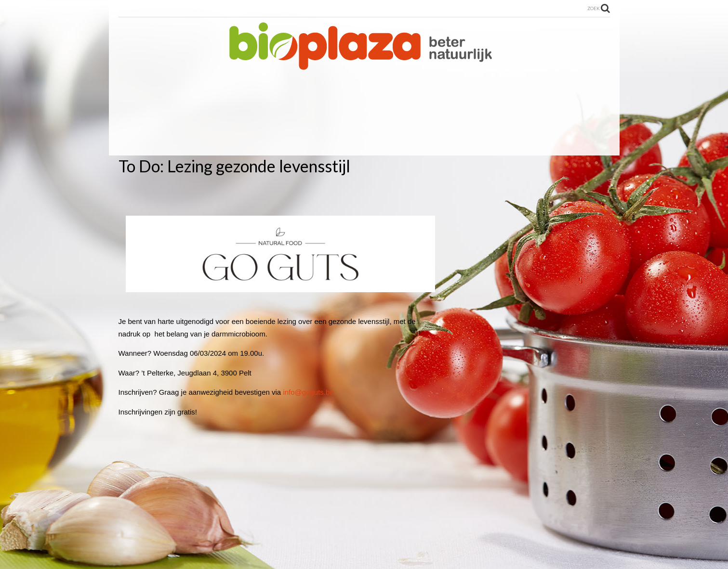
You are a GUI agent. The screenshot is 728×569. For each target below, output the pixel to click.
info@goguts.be (308, 392)
